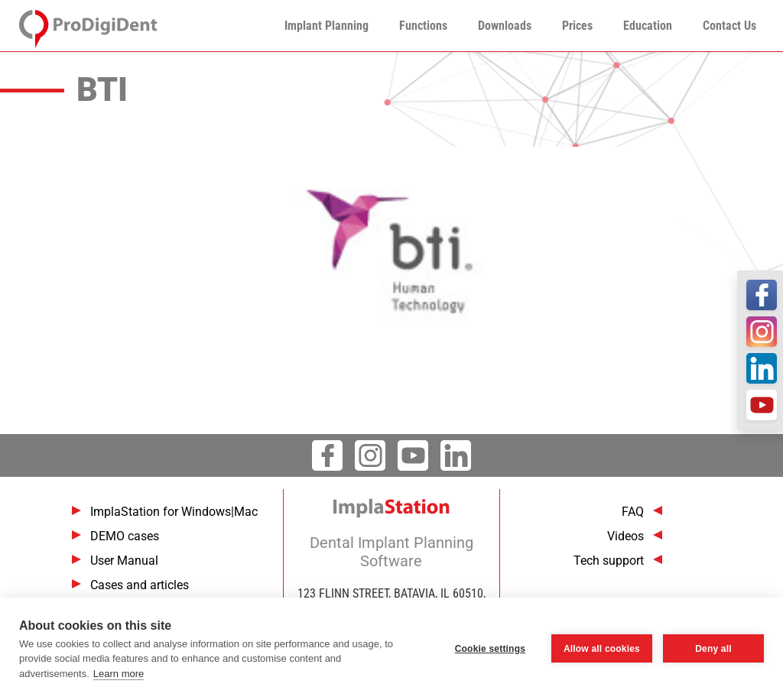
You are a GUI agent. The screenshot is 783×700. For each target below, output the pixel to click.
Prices (577, 26)
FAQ (633, 512)
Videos (625, 536)
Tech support (609, 561)
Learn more (119, 674)
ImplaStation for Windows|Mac (174, 512)
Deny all (713, 649)
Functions (423, 26)
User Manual (124, 561)
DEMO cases (125, 536)
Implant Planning (327, 26)
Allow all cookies (602, 649)
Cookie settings (490, 649)
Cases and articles (140, 585)
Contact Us (729, 26)
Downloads (505, 26)
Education (648, 26)
